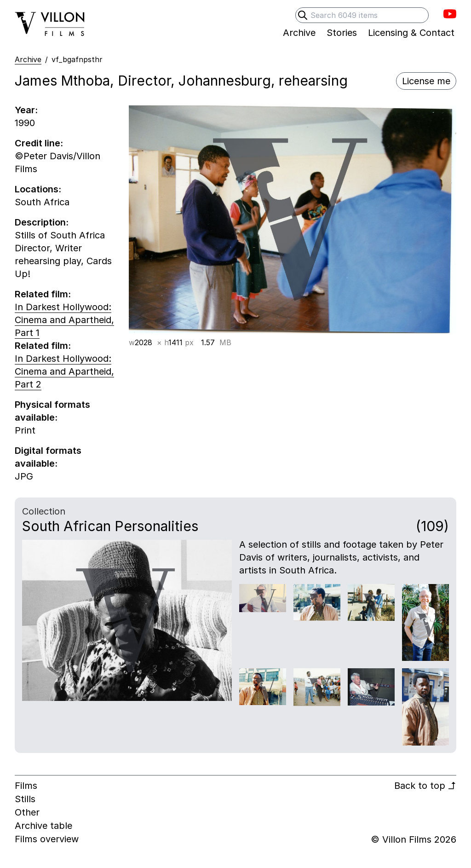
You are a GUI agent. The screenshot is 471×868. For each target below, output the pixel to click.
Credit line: (39, 143)
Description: (42, 222)
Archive (28, 59)
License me (426, 81)
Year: (26, 110)
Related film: (43, 294)
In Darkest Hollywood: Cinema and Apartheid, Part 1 (64, 320)
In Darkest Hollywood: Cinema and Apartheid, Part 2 (64, 371)
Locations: (38, 189)
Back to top (425, 786)
